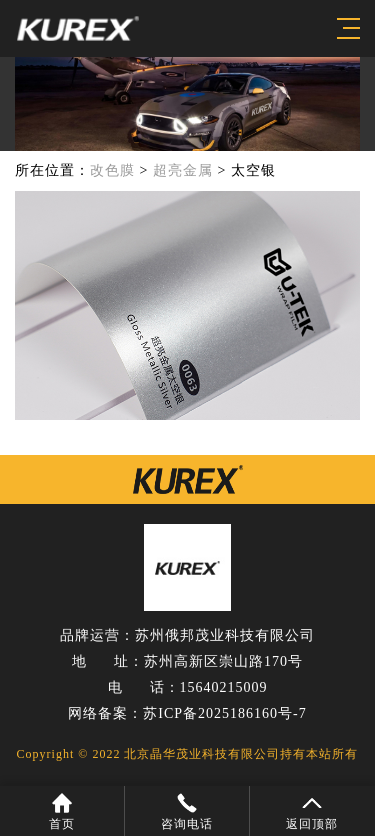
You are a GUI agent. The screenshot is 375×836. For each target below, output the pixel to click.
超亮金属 (183, 170)
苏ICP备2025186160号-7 (224, 713)
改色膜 (112, 170)
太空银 (253, 170)
